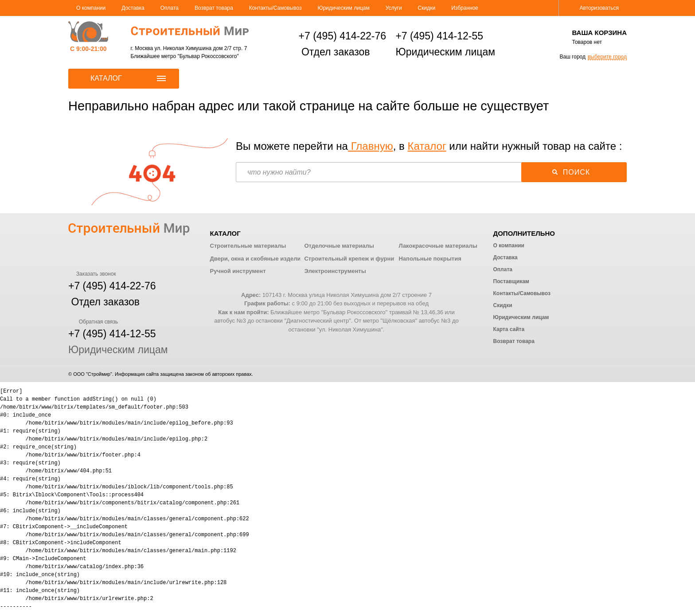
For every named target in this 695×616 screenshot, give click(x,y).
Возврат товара (214, 8)
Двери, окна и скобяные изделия (257, 259)
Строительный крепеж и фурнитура (355, 259)
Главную (371, 146)
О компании (91, 8)
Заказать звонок (92, 274)
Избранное (465, 8)
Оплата (170, 8)
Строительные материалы (248, 246)
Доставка (133, 8)
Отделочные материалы (339, 246)
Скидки (427, 8)
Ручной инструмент (238, 271)
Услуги (394, 8)
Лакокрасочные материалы (438, 246)
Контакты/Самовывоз (275, 8)
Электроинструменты (335, 271)
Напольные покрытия (430, 259)
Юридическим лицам (344, 8)
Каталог (427, 146)
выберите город (607, 57)
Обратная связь (93, 322)
